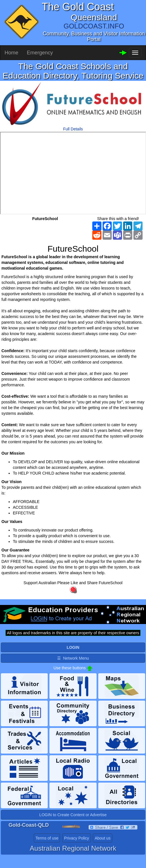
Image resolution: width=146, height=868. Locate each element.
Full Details (73, 129)
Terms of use (47, 838)
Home (11, 53)
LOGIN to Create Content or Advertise (73, 815)
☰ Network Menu (73, 658)
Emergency (40, 53)
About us (102, 838)
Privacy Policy (76, 838)
